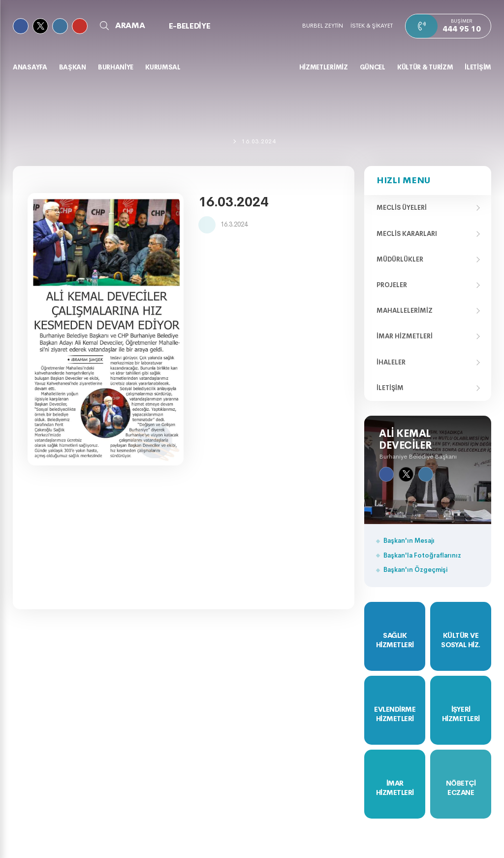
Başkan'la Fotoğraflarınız (422, 555)
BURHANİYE (116, 67)
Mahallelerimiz (405, 311)
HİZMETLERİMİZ (324, 67)
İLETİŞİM (478, 67)
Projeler (392, 285)
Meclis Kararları (407, 234)
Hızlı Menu (403, 180)
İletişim (390, 388)
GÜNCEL (373, 67)
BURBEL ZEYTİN (323, 26)
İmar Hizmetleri (405, 336)
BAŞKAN (73, 67)
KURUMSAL (163, 67)
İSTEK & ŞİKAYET (372, 26)
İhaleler (391, 362)
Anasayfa (30, 67)
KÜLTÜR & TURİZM (425, 67)
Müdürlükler (400, 259)
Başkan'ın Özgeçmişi (415, 570)
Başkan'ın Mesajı (409, 541)
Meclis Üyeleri (402, 208)
